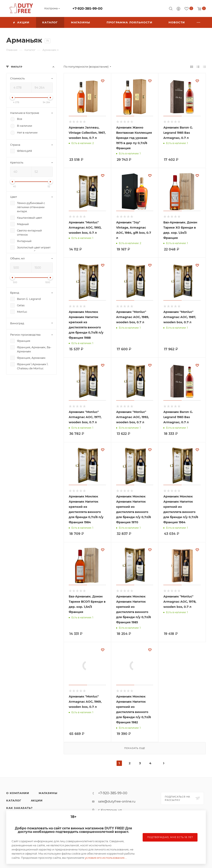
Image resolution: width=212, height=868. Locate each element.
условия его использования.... (106, 858)
